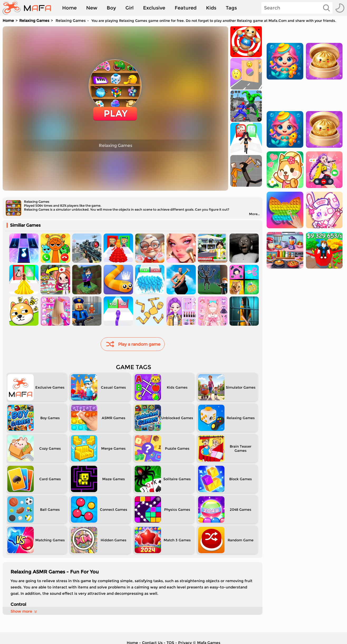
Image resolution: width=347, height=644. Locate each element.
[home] (29, 8)
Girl (129, 8)
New (92, 8)
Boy (111, 8)
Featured (186, 8)
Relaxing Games (34, 21)
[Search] (297, 8)
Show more (24, 611)
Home (69, 8)
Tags (231, 8)
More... (254, 214)
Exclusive (154, 8)
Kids (211, 8)
